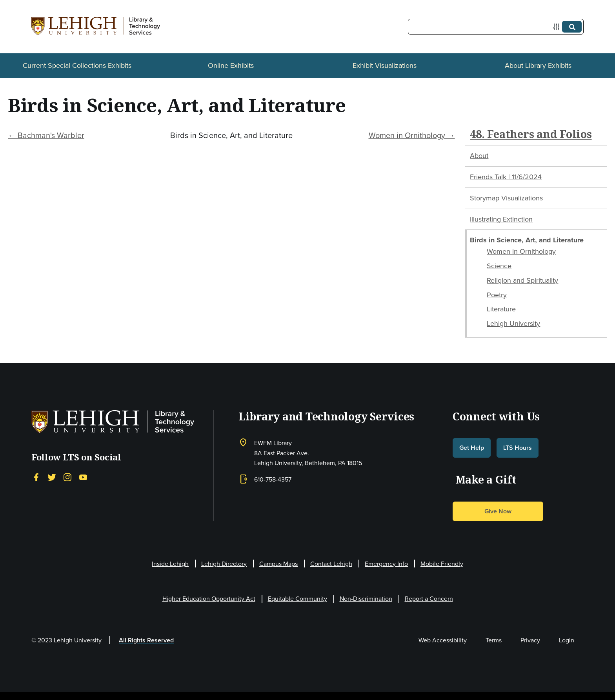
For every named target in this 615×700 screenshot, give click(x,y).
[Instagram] (67, 477)
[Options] (558, 27)
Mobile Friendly (442, 564)
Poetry (497, 295)
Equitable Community (297, 599)
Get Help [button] (472, 448)
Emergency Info (386, 564)
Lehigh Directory (224, 564)
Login (567, 640)
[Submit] (572, 27)
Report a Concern (429, 599)
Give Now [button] (498, 511)
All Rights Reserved (146, 640)
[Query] (496, 27)
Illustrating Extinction (501, 219)
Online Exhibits (231, 65)
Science (499, 266)
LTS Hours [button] (518, 448)
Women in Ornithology (521, 251)
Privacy (530, 640)
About (479, 156)
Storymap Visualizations (506, 198)
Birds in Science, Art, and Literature (527, 240)
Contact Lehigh (331, 564)
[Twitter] (52, 477)
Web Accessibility (443, 640)
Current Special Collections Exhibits (77, 65)
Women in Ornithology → (412, 135)
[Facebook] (36, 477)
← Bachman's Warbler (46, 135)
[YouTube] (83, 477)
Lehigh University (513, 324)
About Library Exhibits (538, 65)
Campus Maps (278, 564)
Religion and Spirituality (522, 280)
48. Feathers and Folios (531, 134)
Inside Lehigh (170, 564)
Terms (494, 640)
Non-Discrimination (366, 599)
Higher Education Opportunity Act (209, 599)
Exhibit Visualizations (385, 65)
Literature (501, 309)
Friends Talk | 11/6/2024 (506, 177)
